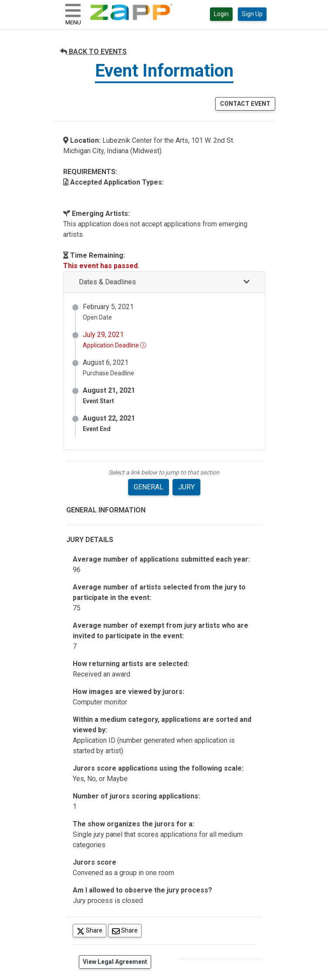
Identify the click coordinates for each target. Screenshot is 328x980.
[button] (164, 282)
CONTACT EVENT (245, 104)
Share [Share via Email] (127, 930)
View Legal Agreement (115, 962)
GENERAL (149, 487)
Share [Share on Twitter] (91, 930)
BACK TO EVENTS (93, 52)
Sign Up (252, 14)
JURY (186, 487)
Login (221, 14)
